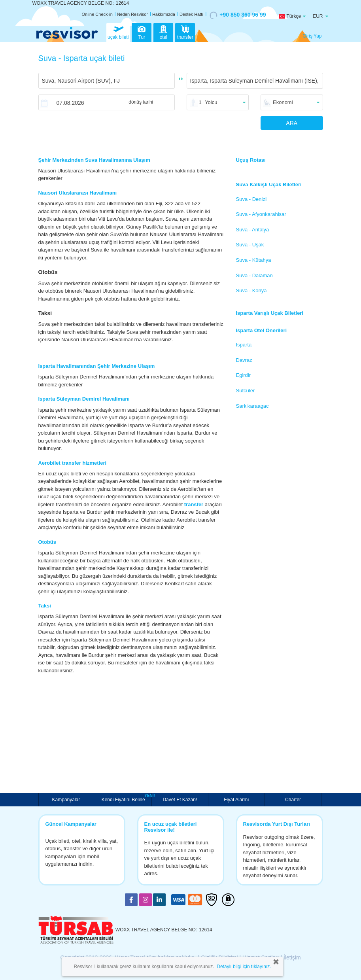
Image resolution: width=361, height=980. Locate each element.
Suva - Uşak (250, 245)
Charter (293, 800)
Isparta (244, 345)
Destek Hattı (192, 14)
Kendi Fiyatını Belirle (124, 799)
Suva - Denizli (252, 199)
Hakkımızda (164, 14)
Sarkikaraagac (252, 406)
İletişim (292, 957)
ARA (292, 123)
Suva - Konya (251, 290)
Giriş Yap (312, 36)
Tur (142, 32)
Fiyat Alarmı (236, 800)
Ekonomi (283, 102)
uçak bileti (118, 32)
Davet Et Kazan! (180, 800)
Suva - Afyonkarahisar (261, 214)
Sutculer (246, 391)
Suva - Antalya (253, 230)
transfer (185, 32)
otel (163, 32)
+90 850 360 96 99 (238, 15)
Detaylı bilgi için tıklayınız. (244, 967)
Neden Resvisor (132, 14)
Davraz (244, 360)
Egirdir (244, 375)
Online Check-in (97, 14)
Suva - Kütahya (254, 260)
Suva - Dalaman (254, 275)
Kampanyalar (67, 800)
